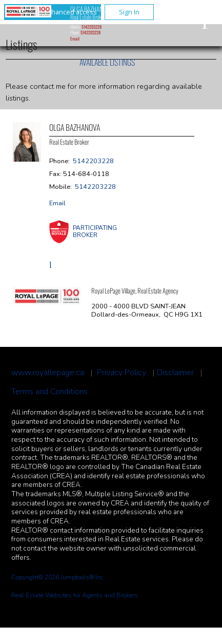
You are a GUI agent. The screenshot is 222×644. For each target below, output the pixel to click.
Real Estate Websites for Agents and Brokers (75, 595)
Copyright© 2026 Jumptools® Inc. (58, 577)
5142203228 (92, 27)
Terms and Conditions (49, 392)
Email (75, 38)
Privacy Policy (122, 373)
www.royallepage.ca (48, 373)
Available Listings (107, 62)
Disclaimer (175, 373)
